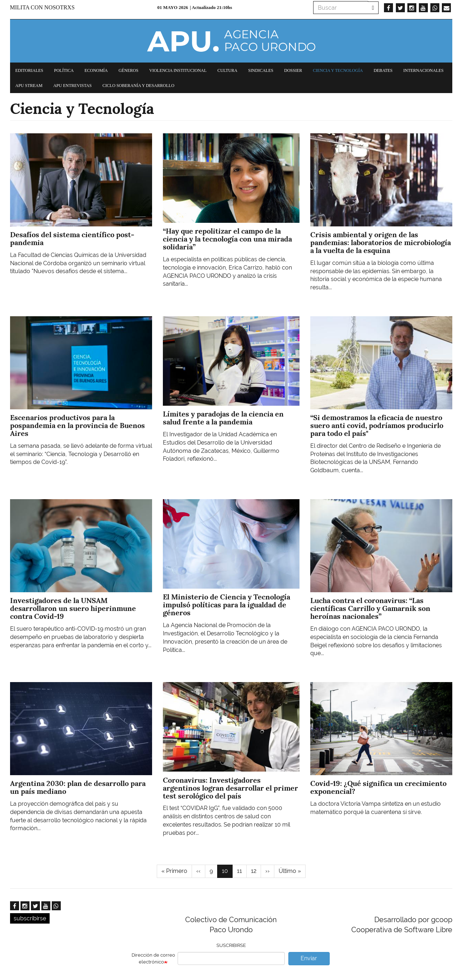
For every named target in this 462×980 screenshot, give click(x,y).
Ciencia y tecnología (338, 70)
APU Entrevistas (72, 86)
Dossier (293, 70)
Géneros (129, 70)
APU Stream (29, 86)
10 (227, 873)
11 (242, 871)
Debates (383, 70)
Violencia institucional (178, 70)
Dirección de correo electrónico (153, 958)
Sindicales (261, 70)
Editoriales (29, 70)
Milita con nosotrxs (42, 7)
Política (64, 70)
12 (256, 871)
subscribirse (30, 918)
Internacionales (424, 70)
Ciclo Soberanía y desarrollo (138, 86)
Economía (96, 70)
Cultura (228, 70)
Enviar (309, 958)
